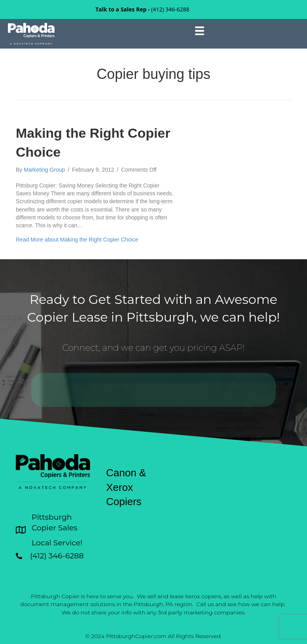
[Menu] (200, 31)
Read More (77, 240)
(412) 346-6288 (170, 9)
